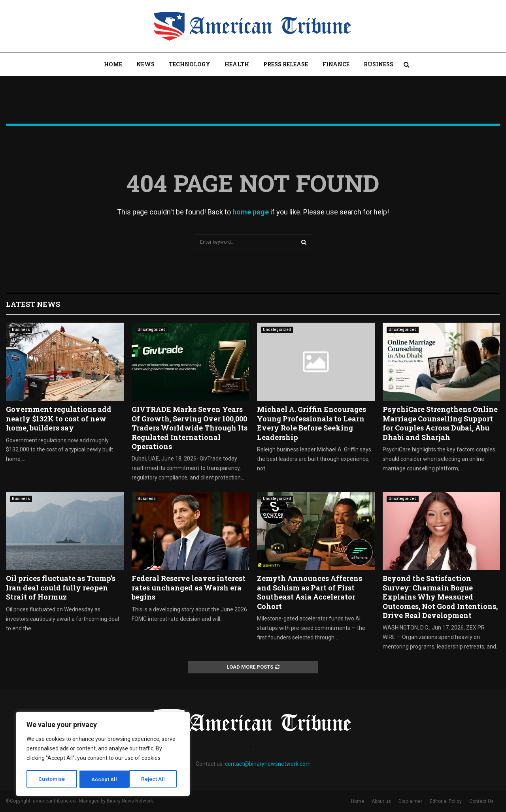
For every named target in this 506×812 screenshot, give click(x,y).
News (145, 64)
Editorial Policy (446, 801)
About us (381, 801)
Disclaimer (410, 801)
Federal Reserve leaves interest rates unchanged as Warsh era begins (189, 587)
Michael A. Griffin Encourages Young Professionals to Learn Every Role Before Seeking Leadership (312, 423)
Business (379, 64)
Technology (190, 64)
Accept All (155, 779)
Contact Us (481, 801)
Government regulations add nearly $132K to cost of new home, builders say (59, 418)
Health (237, 64)
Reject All (104, 779)
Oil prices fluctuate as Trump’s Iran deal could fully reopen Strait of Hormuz (61, 587)
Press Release (286, 64)
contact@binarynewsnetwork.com (268, 764)
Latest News (33, 304)
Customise (52, 779)
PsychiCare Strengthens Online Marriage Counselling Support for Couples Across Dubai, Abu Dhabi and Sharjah (440, 423)
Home (113, 64)
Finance (336, 64)
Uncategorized (152, 330)
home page (251, 212)
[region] (103, 755)
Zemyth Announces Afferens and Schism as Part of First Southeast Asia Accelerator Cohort (310, 592)
